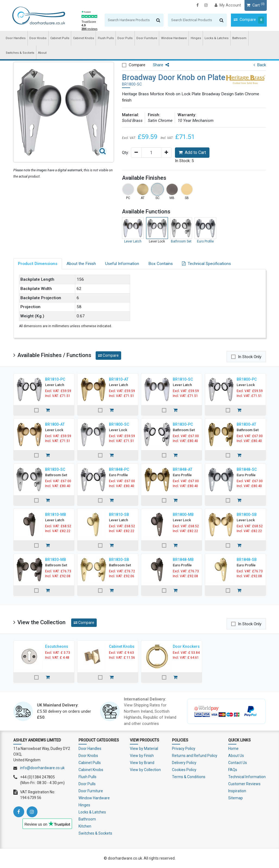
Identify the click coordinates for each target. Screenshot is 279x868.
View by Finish (142, 756)
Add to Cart (192, 152)
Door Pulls (125, 38)
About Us (236, 756)
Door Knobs (38, 38)
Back (260, 65)
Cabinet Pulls (60, 38)
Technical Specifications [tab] (206, 264)
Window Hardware (174, 38)
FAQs (233, 770)
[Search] (128, 20)
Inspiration (237, 791)
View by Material (144, 749)
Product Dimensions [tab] (38, 264)
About (42, 53)
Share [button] (161, 65)
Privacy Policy (184, 749)
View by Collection (145, 770)
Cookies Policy (184, 770)
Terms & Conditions (189, 777)
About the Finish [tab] (81, 264)
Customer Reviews (244, 784)
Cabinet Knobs (84, 38)
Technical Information (247, 777)
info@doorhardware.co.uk (42, 768)
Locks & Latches (217, 38)
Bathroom (239, 38)
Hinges (196, 38)
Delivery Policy (184, 763)
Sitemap (236, 798)
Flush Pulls (106, 38)
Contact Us (238, 763)
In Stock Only (250, 357)
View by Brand (142, 763)
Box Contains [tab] (161, 264)
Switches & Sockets (20, 53)
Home (233, 749)
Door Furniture (147, 38)
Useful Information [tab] (122, 264)
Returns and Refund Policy (195, 756)
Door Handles (16, 38)
